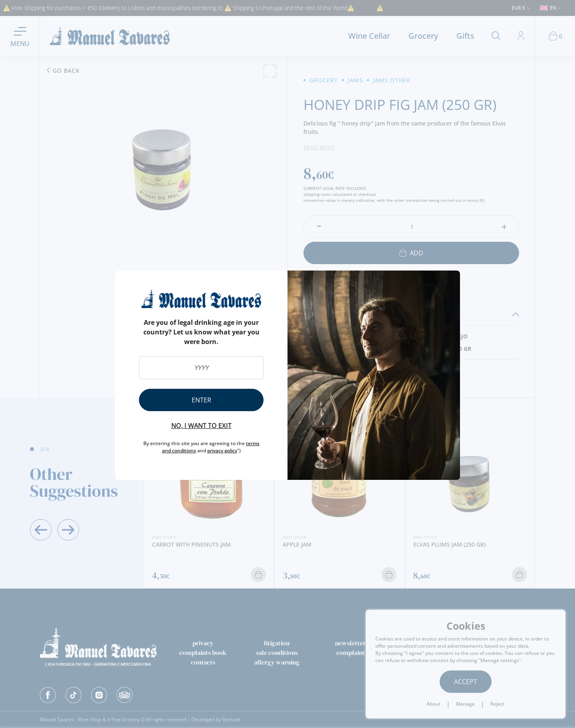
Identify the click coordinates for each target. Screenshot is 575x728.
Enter (201, 400)
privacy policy (222, 451)
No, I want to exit (201, 426)
